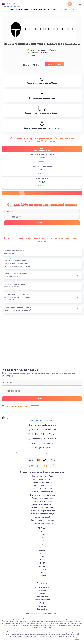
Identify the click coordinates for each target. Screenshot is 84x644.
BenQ (43, 560)
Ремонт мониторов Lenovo (43, 520)
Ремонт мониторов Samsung (43, 495)
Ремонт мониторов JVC (43, 523)
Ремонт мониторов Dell (43, 501)
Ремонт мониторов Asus (43, 479)
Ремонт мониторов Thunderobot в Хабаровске (42, 10)
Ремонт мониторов (17, 10)
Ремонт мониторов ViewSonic (43, 511)
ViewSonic (43, 566)
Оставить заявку (54, 64)
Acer (43, 532)
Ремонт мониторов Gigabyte (43, 514)
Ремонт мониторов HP (43, 482)
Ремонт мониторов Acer (43, 476)
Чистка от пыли (42, 179)
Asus (43, 535)
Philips (43, 547)
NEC (43, 572)
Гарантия (42, 590)
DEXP (43, 563)
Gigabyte (43, 569)
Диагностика (42, 597)
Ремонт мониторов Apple (43, 498)
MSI (43, 544)
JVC (43, 579)
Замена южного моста (42, 167)
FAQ (42, 603)
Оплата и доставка (42, 600)
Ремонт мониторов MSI (43, 489)
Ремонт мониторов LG (43, 486)
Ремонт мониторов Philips (43, 492)
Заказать (42, 161)
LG (43, 541)
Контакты (42, 606)
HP (43, 538)
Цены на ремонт (42, 587)
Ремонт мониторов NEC (43, 517)
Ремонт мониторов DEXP (43, 508)
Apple (43, 554)
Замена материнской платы (42, 155)
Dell (43, 557)
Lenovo (43, 576)
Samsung (43, 551)
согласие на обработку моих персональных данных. (22, 406)
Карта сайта (42, 609)
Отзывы (42, 593)
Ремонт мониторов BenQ (43, 504)
